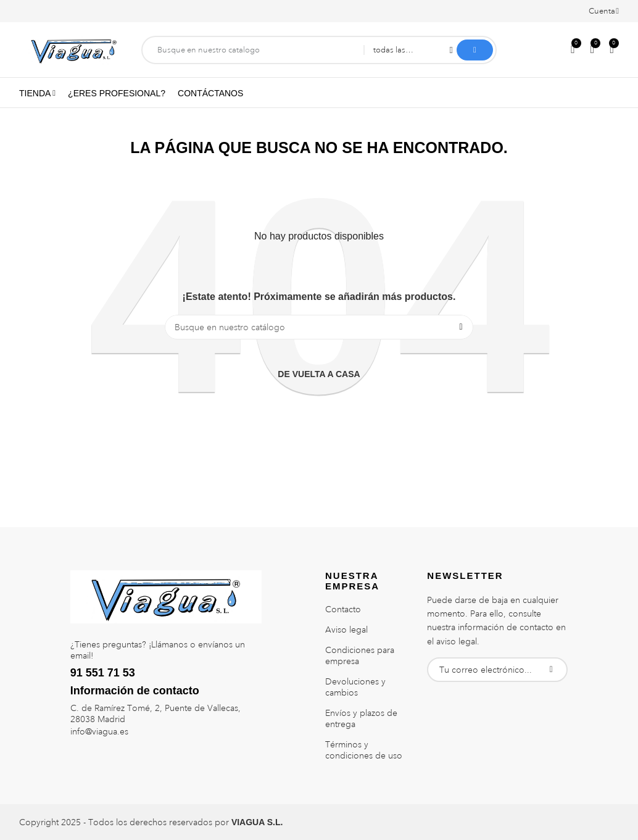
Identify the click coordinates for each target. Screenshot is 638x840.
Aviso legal (346, 630)
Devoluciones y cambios (355, 687)
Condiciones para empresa (360, 655)
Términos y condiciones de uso (364, 750)
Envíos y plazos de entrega (361, 718)
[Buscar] (319, 327)
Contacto (343, 609)
